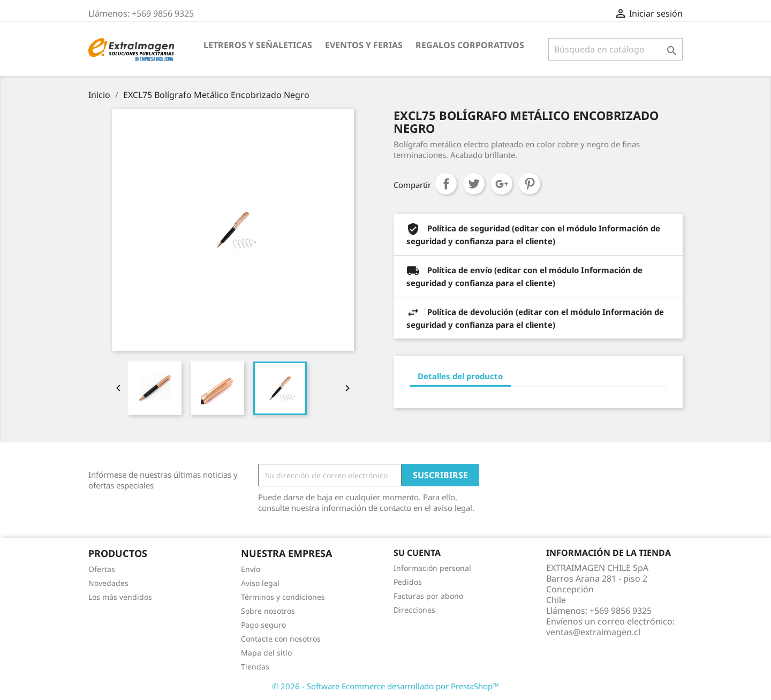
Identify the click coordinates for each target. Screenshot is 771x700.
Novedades (108, 583)
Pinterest (530, 184)
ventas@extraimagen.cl (593, 632)
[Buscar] (615, 49)
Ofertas (102, 569)
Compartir (446, 184)
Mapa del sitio (266, 653)
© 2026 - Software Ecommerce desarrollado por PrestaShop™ (385, 686)
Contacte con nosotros (281, 639)
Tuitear (474, 184)
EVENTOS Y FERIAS (364, 45)
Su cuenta (417, 553)
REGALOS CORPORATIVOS (470, 45)
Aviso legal (260, 583)
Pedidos (408, 582)
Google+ (502, 184)
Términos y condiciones (283, 597)
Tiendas (255, 667)
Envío (251, 569)
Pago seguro (263, 625)
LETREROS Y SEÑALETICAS (258, 45)
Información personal (432, 568)
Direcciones (414, 610)
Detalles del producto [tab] (460, 376)
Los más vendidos (120, 597)
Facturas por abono (428, 596)
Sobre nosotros (268, 611)
